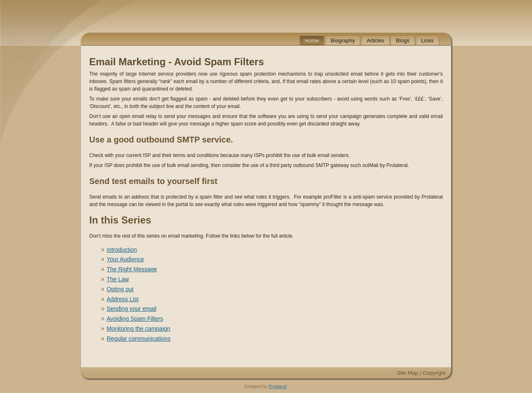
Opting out (120, 289)
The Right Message (132, 269)
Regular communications (139, 339)
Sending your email (132, 309)
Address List (123, 299)
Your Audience (125, 259)
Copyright (434, 373)
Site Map (407, 373)
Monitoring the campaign (138, 329)
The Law (118, 279)
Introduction (122, 250)
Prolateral (277, 387)
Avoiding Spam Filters (135, 319)
